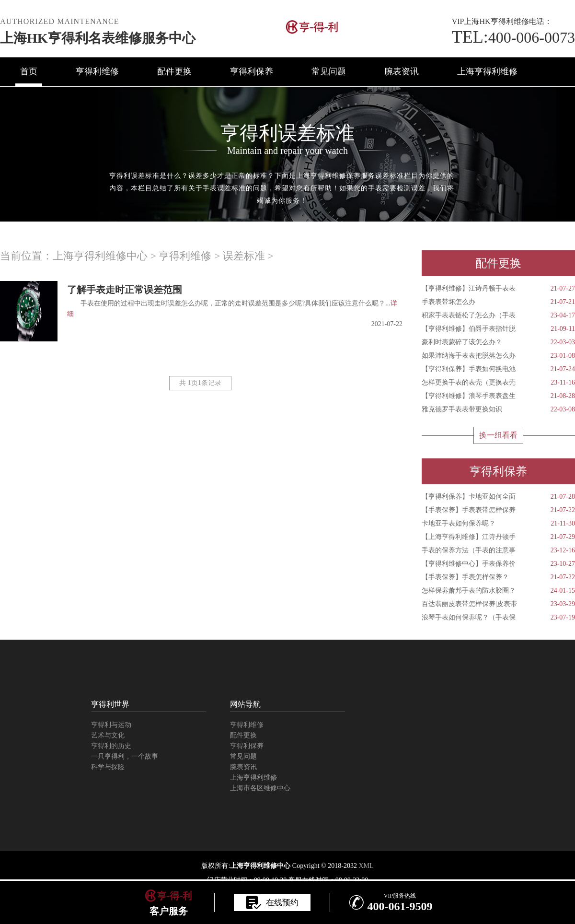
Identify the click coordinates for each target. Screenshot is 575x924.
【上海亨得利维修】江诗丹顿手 (498, 537)
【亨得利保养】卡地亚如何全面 (498, 497)
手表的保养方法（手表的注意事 (498, 550)
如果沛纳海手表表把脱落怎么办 (498, 356)
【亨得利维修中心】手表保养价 (498, 564)
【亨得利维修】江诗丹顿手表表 (498, 289)
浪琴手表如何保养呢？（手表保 (498, 618)
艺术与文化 (108, 735)
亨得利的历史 (111, 746)
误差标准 (244, 256)
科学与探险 (108, 767)
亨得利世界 (110, 704)
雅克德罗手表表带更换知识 (498, 409)
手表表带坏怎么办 (498, 302)
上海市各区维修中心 (260, 788)
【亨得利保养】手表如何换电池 (498, 369)
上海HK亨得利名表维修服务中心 (98, 38)
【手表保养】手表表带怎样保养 (498, 510)
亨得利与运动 (111, 725)
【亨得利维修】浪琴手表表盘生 (498, 396)
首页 (29, 71)
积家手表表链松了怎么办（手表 (498, 316)
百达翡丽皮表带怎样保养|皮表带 (498, 604)
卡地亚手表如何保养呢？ (498, 524)
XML (366, 866)
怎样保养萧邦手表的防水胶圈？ (498, 591)
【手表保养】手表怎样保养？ (498, 577)
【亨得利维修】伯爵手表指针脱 (498, 329)
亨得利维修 (97, 71)
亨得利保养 (252, 71)
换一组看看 (498, 435)
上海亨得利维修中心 (100, 256)
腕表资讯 (402, 71)
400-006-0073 (513, 37)
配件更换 (174, 71)
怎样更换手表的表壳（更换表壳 (498, 383)
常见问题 (329, 71)
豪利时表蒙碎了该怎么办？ (498, 342)
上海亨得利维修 (487, 71)
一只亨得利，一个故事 (125, 756)
